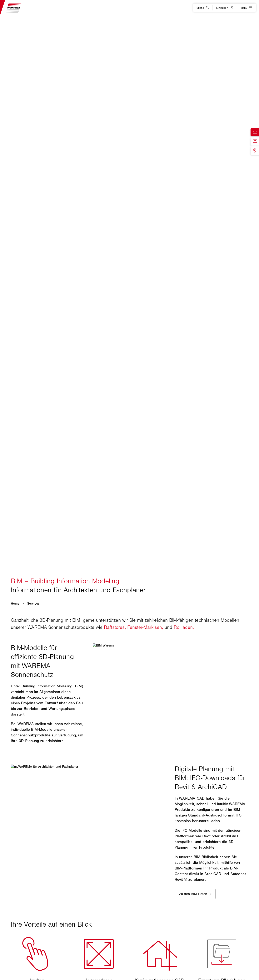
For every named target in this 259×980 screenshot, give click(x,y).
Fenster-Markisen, (145, 627)
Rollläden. (184, 627)
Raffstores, (115, 627)
